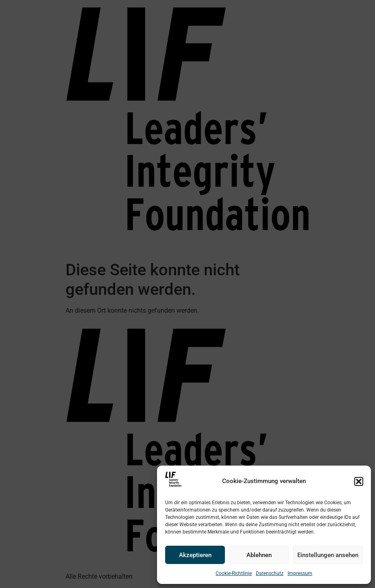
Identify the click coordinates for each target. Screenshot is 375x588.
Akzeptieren (195, 555)
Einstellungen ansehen (328, 555)
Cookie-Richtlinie (234, 573)
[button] (359, 481)
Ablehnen (259, 555)
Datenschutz (270, 573)
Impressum (300, 573)
